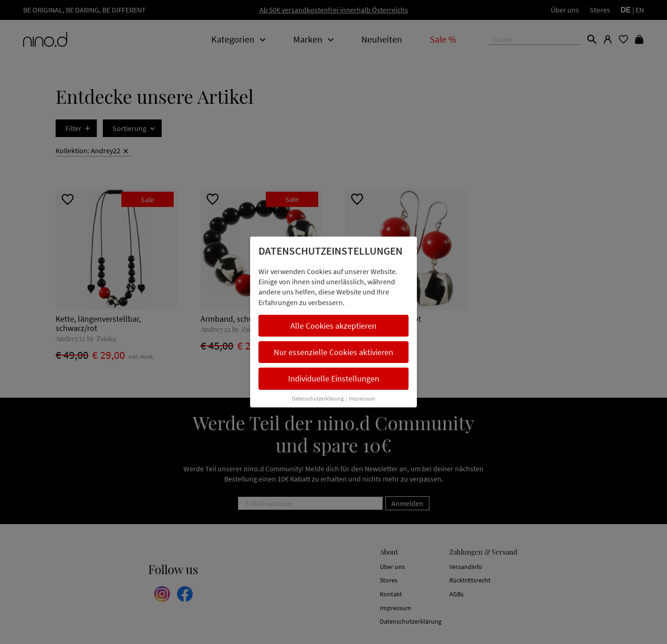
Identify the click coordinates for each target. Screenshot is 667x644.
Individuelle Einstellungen (334, 378)
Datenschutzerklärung (318, 398)
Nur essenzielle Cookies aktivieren (333, 352)
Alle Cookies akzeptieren (333, 326)
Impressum (362, 398)
